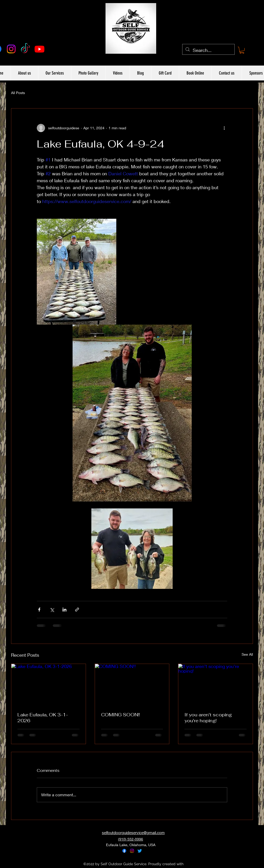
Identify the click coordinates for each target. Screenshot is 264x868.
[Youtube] (39, 49)
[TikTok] (25, 49)
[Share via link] (77, 610)
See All (247, 654)
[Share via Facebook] (39, 610)
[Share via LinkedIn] (64, 610)
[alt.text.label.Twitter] (140, 851)
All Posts (18, 93)
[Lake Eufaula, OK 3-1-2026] (49, 685)
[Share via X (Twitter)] (52, 610)
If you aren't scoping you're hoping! (208, 718)
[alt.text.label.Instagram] (11, 49)
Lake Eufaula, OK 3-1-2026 (43, 718)
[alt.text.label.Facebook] (124, 851)
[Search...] (208, 50)
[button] (242, 50)
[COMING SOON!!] (132, 685)
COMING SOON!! (121, 715)
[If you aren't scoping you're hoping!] (215, 685)
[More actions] (224, 128)
